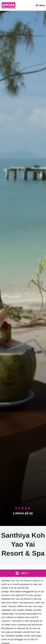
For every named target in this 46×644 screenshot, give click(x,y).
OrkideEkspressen (8, 5)
